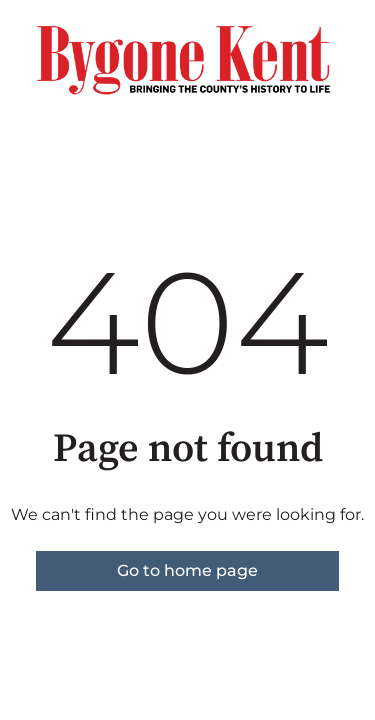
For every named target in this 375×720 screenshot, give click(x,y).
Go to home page (187, 570)
